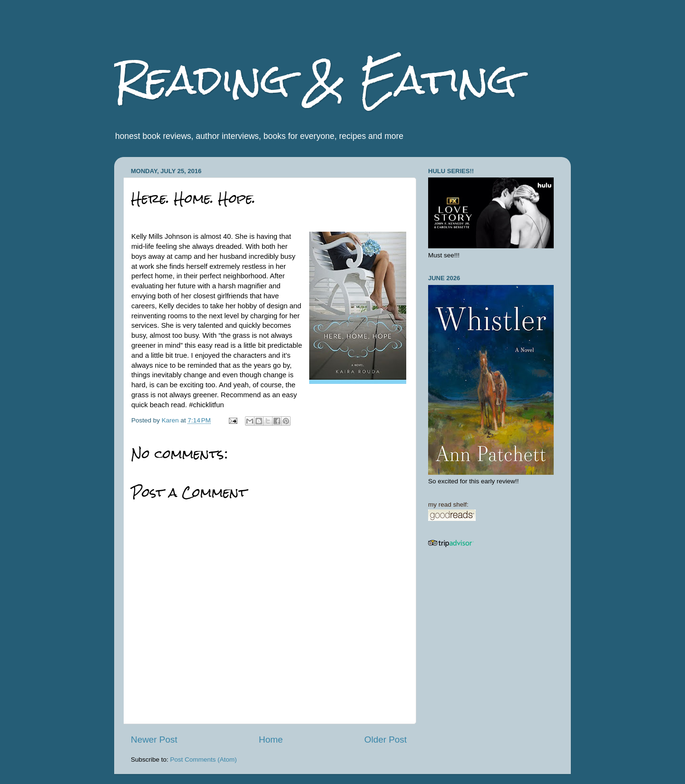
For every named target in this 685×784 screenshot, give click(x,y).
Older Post (386, 740)
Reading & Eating (315, 80)
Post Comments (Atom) (204, 759)
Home (271, 740)
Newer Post (154, 740)
